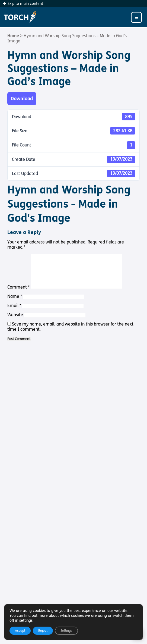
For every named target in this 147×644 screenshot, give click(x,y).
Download (22, 99)
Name (15, 296)
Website (15, 315)
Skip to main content (23, 4)
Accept (20, 631)
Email (14, 306)
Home (13, 36)
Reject (43, 631)
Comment (18, 287)
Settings (66, 631)
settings (26, 620)
